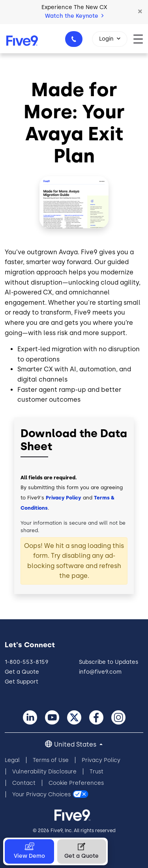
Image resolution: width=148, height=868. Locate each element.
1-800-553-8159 (75, 41)
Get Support (22, 682)
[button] (140, 12)
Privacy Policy (64, 498)
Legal (12, 760)
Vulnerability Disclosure (44, 772)
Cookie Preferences (76, 783)
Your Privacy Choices (41, 794)
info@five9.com (100, 672)
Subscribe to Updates (109, 662)
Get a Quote (22, 672)
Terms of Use (51, 760)
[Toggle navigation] (141, 38)
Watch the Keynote (74, 16)
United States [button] (76, 744)
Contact (24, 783)
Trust (96, 772)
